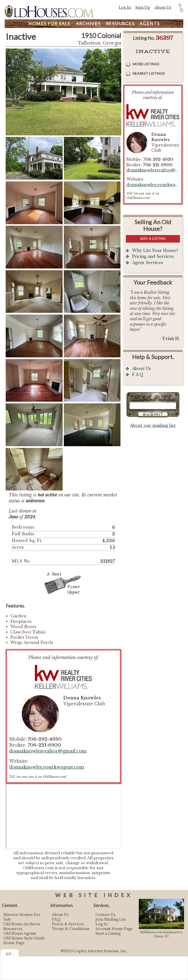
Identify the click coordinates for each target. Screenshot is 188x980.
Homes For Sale (49, 24)
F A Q (138, 375)
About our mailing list (153, 426)
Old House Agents (20, 933)
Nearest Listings (149, 73)
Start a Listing (108, 933)
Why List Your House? (155, 251)
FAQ (56, 919)
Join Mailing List (111, 919)
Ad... (10, 954)
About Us (163, 7)
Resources (120, 24)
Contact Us (105, 915)
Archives (88, 24)
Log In (125, 7)
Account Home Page (114, 929)
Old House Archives (22, 924)
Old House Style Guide (24, 938)
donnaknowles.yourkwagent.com (47, 767)
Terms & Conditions (71, 929)
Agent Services (148, 263)
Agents (150, 24)
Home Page (14, 943)
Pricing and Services (153, 257)
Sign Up (143, 7)
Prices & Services (68, 924)
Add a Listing (153, 239)
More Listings (146, 64)
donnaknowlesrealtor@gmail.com (48, 751)
